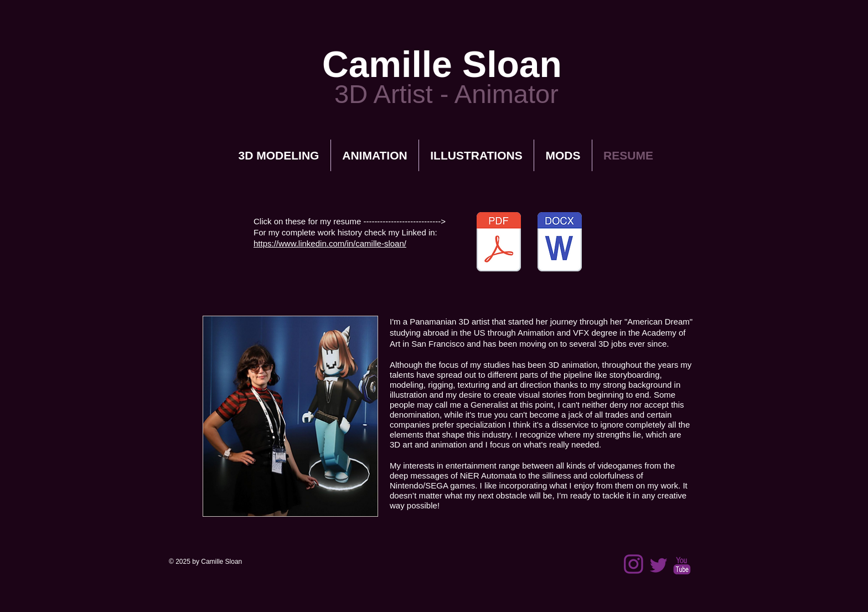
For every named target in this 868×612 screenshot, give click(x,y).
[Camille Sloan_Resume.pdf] (499, 243)
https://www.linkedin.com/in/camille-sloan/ (330, 243)
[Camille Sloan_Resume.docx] (560, 243)
